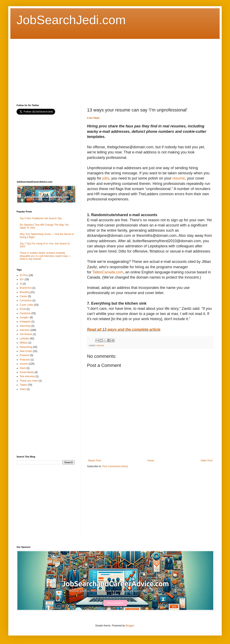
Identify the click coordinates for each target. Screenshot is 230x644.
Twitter (23, 385)
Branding (25, 292)
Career (24, 296)
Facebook (25, 313)
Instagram (25, 322)
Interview (25, 330)
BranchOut (26, 288)
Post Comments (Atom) (115, 466)
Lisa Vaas (93, 118)
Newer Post (94, 461)
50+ (22, 279)
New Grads (26, 351)
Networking (26, 347)
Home (151, 461)
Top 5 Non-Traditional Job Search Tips (41, 218)
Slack (23, 368)
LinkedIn (24, 339)
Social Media (27, 372)
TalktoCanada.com (108, 272)
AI (21, 284)
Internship (25, 326)
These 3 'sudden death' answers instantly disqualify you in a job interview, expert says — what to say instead (45, 256)
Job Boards (26, 334)
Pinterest (25, 355)
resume (179, 178)
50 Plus (24, 275)
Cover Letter (27, 305)
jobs (106, 178)
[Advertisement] (88, 68)
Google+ (24, 317)
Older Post (206, 461)
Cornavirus (26, 300)
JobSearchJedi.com (71, 20)
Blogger (130, 626)
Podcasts (25, 360)
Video (23, 389)
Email (23, 309)
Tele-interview (27, 376)
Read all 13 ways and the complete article (124, 329)
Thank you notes (29, 381)
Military (24, 343)
